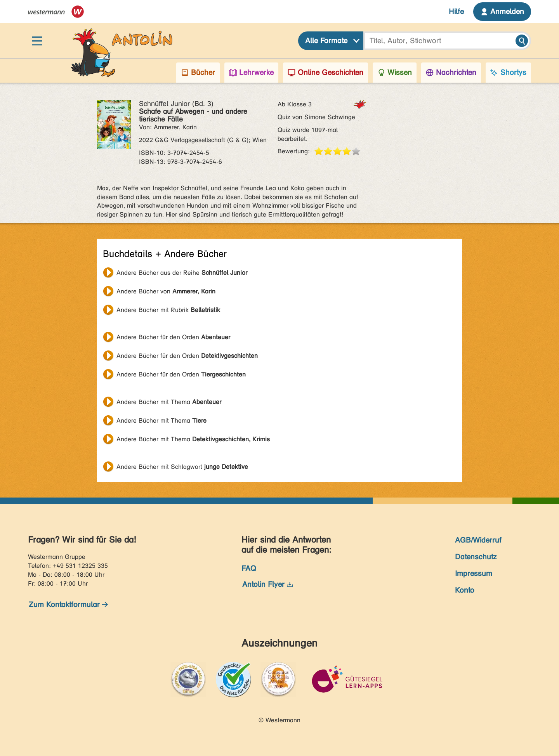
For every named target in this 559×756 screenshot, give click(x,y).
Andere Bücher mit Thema (169, 402)
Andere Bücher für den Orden (173, 337)
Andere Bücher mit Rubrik (168, 310)
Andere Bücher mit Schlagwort (182, 467)
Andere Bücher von (166, 291)
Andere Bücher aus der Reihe (182, 273)
